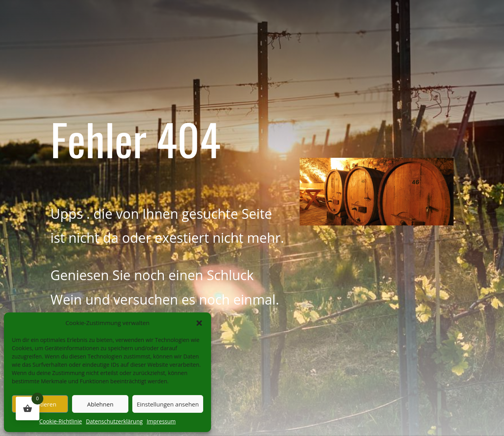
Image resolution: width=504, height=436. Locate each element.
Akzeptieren (40, 404)
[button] (199, 323)
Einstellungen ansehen (168, 404)
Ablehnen (100, 404)
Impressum (161, 421)
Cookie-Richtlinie (61, 421)
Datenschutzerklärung (114, 421)
